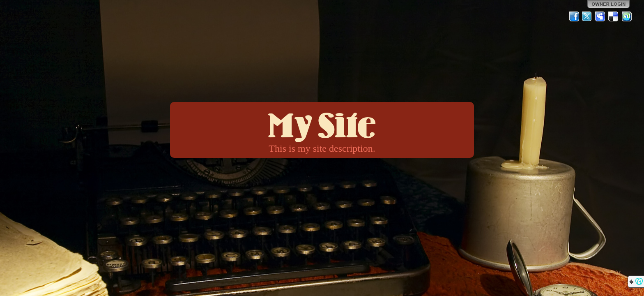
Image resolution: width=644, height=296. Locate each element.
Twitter (587, 16)
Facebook (574, 16)
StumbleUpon (627, 16)
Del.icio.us (614, 16)
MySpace (600, 16)
